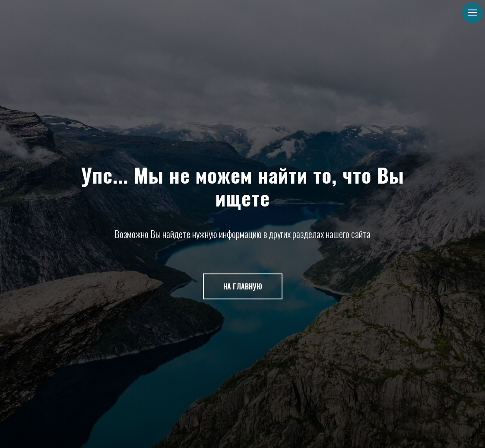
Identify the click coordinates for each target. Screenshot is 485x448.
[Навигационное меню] (472, 13)
